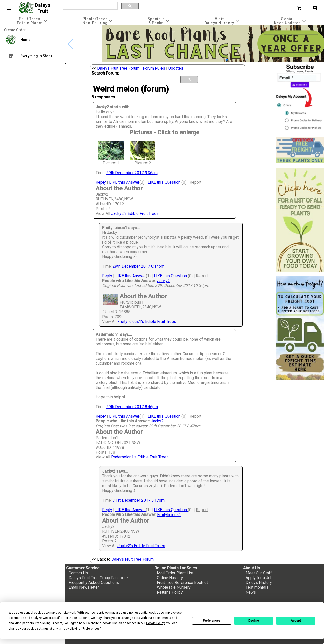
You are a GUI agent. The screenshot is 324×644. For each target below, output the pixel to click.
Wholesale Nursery (174, 587)
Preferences (212, 621)
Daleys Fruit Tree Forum (118, 68)
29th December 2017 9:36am (132, 173)
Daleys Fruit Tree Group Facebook (99, 578)
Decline (254, 621)
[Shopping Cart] (301, 8)
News (251, 592)
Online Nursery (170, 578)
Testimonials (257, 587)
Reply (101, 182)
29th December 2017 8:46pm (132, 407)
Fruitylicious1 (169, 515)
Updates (176, 68)
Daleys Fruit (43, 8)
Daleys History (259, 583)
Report (196, 182)
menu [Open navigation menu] (9, 8)
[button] (227, 60)
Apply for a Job (259, 578)
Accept (296, 621)
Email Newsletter (84, 587)
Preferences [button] (91, 629)
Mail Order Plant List (175, 573)
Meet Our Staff (259, 573)
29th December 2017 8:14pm (138, 266)
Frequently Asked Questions (94, 583)
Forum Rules (154, 68)
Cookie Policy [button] (155, 623)
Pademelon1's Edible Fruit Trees (140, 457)
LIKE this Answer (124, 182)
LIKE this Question (165, 182)
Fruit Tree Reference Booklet (182, 583)
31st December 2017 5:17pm (139, 500)
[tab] (33, 21)
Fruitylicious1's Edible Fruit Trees (147, 321)
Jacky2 (164, 281)
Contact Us (78, 573)
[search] (90, 6)
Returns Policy (170, 592)
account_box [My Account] (315, 8)
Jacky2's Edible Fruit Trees (135, 214)
